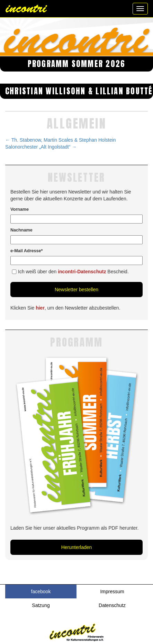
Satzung (41, 605)
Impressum (112, 591)
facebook (41, 591)
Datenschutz (112, 605)
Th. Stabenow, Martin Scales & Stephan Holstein (61, 140)
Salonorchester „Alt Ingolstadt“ (41, 147)
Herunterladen (77, 547)
